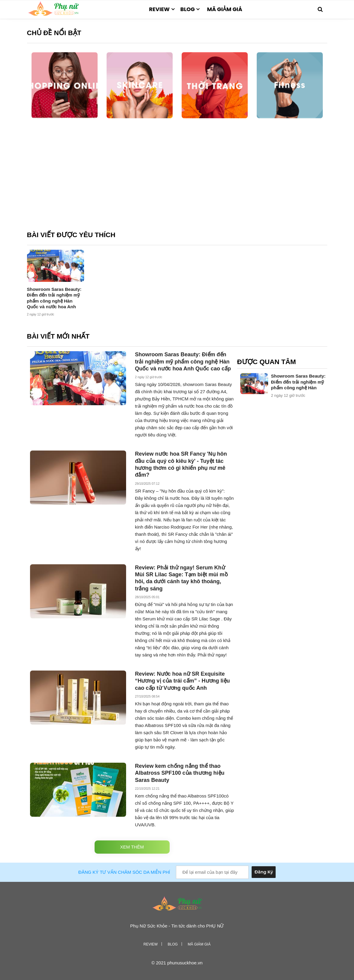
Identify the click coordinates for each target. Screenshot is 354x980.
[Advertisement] (177, 179)
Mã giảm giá (224, 9)
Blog (188, 9)
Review (159, 9)
